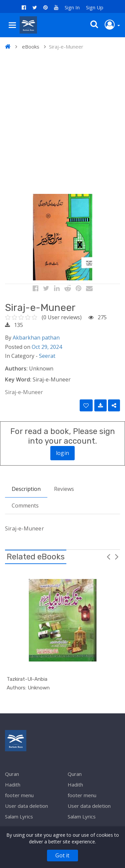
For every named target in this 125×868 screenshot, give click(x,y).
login (62, 453)
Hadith (13, 785)
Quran (12, 774)
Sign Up (95, 7)
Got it (62, 855)
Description (26, 489)
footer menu (19, 795)
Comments (25, 506)
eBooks (31, 47)
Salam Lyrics (19, 816)
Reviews (64, 489)
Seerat (47, 356)
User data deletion (26, 806)
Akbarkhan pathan (36, 338)
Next (117, 556)
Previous (108, 556)
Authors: (16, 368)
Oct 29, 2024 (47, 347)
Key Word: (18, 379)
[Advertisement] (62, 123)
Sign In (72, 7)
